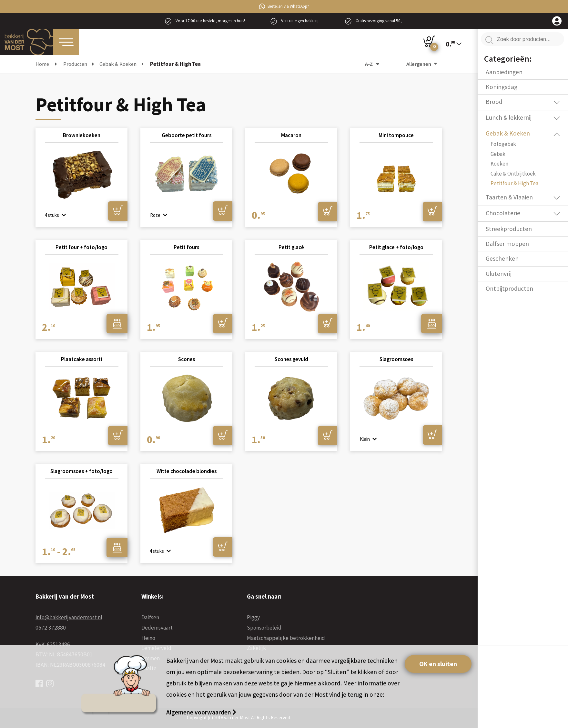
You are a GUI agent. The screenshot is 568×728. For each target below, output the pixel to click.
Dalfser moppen (507, 244)
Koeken (499, 164)
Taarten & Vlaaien (509, 197)
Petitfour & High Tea (514, 183)
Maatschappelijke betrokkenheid (286, 638)
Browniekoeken (82, 135)
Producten (75, 64)
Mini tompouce (396, 135)
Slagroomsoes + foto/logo (81, 471)
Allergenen (422, 64)
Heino (148, 638)
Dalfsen (150, 617)
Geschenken (502, 258)
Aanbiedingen (504, 72)
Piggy (253, 617)
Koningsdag (502, 87)
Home (42, 64)
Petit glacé (291, 247)
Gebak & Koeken (508, 133)
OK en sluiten (438, 664)
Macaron (291, 135)
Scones (187, 359)
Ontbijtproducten (509, 288)
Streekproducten (509, 229)
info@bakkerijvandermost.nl (69, 617)
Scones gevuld (291, 359)
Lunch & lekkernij (509, 117)
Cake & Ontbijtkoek (513, 174)
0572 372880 (51, 628)
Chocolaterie (503, 213)
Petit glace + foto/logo (396, 247)
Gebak (498, 154)
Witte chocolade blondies (187, 471)
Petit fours (186, 247)
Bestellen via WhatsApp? (284, 6)
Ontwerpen (117, 324)
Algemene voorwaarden (199, 712)
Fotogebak (503, 144)
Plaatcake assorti (81, 359)
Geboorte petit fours (187, 135)
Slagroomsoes (396, 359)
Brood (494, 102)
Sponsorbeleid (264, 628)
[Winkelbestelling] (359, 64)
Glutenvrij (499, 274)
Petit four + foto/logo (81, 247)
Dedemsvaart (157, 628)
